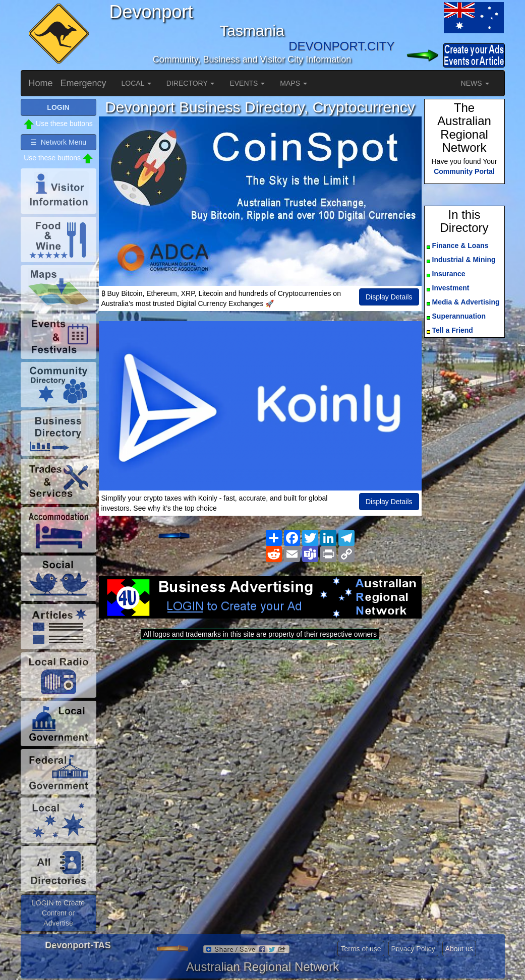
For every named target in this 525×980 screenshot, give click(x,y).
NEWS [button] (475, 83)
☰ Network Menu (58, 142)
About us (459, 949)
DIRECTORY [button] (191, 83)
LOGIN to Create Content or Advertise (58, 913)
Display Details (389, 297)
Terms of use (361, 949)
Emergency (83, 83)
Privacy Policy (413, 949)
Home (41, 83)
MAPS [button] (294, 83)
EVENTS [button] (247, 83)
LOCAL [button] (136, 83)
